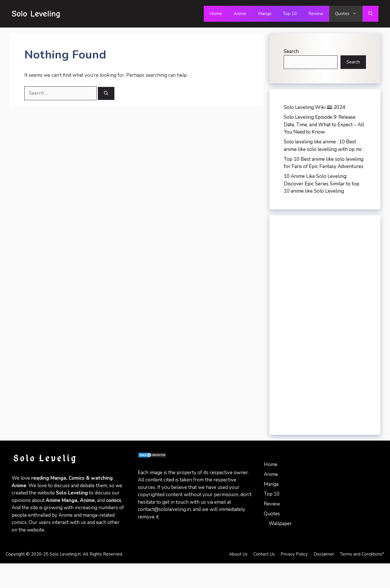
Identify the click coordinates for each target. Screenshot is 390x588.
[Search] (106, 93)
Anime (240, 14)
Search (291, 51)
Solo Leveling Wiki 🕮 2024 (314, 107)
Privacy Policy (294, 554)
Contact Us (264, 554)
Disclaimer (324, 554)
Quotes (349, 14)
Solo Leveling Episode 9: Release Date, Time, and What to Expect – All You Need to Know (324, 125)
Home (216, 14)
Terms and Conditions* (362, 554)
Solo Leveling (36, 14)
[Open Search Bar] (370, 14)
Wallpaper (280, 524)
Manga (265, 14)
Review (316, 14)
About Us (238, 554)
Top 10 (290, 14)
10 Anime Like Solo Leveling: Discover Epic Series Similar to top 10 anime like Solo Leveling (322, 184)
